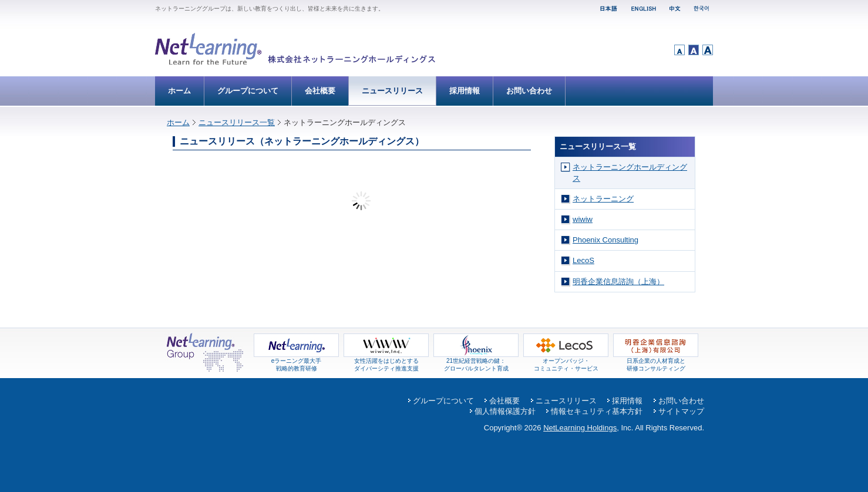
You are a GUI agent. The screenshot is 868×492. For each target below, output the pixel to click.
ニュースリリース (392, 91)
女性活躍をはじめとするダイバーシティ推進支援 (386, 362)
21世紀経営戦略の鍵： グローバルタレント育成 (476, 362)
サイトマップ (681, 411)
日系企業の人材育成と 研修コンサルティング (656, 362)
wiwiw (583, 219)
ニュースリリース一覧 (237, 122)
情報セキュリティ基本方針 (597, 411)
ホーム (179, 91)
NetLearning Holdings (580, 428)
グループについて (248, 91)
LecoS (583, 260)
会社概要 (320, 91)
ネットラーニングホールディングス (630, 172)
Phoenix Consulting (605, 240)
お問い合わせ (529, 91)
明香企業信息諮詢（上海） (618, 282)
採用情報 (465, 91)
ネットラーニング (603, 199)
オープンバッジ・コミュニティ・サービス (566, 362)
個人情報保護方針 (505, 411)
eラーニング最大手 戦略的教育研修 (296, 362)
